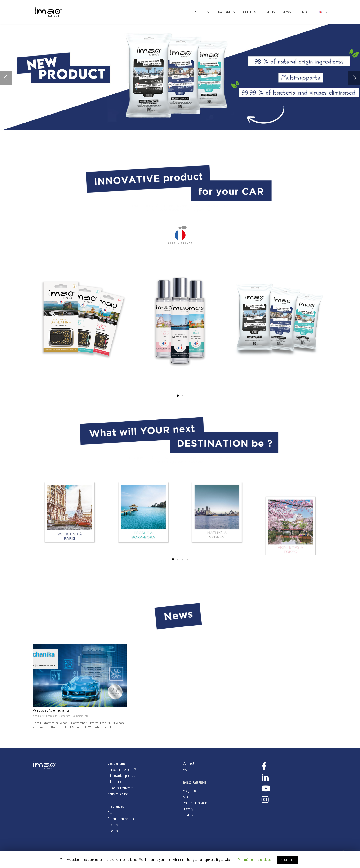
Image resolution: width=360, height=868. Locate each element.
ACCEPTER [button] (288, 860)
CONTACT (305, 12)
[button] (178, 396)
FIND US (269, 12)
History (113, 825)
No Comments (80, 716)
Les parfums (117, 763)
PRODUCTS (201, 12)
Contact (189, 763)
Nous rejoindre (118, 794)
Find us (113, 831)
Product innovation (121, 819)
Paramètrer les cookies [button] (254, 860)
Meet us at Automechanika (51, 710)
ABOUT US (249, 12)
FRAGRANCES (226, 12)
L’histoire (114, 782)
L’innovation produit (121, 776)
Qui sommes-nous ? (122, 770)
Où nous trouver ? (120, 788)
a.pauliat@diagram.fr (45, 716)
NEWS (287, 12)
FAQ (186, 770)
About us (114, 813)
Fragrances (116, 806)
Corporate (65, 716)
